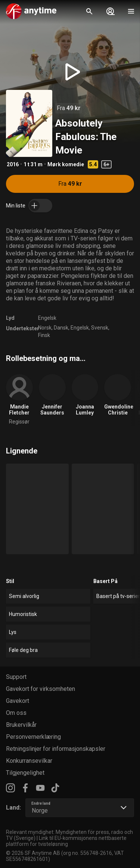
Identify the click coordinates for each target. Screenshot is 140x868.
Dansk (61, 328)
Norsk (45, 328)
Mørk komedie (66, 164)
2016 (13, 164)
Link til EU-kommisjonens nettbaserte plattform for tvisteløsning (66, 841)
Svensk (100, 328)
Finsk (44, 335)
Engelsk (47, 318)
